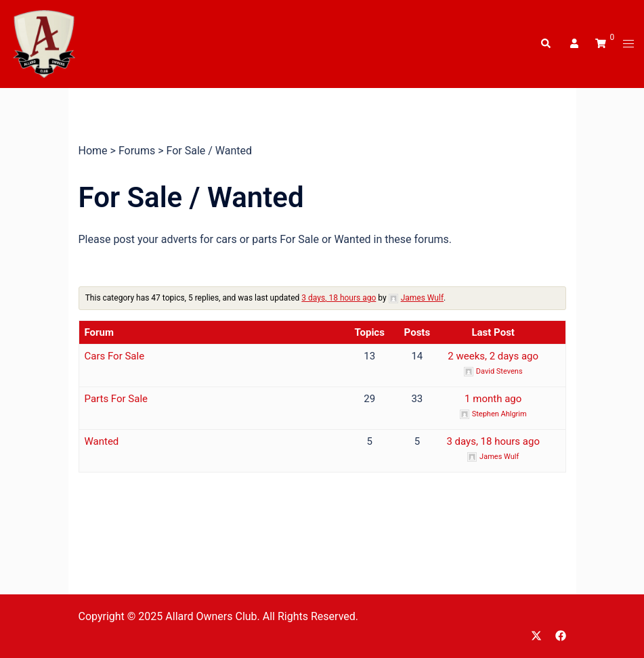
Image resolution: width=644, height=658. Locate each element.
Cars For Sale (115, 356)
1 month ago (493, 399)
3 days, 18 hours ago (339, 298)
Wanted (102, 441)
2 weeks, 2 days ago (493, 356)
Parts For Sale (116, 399)
